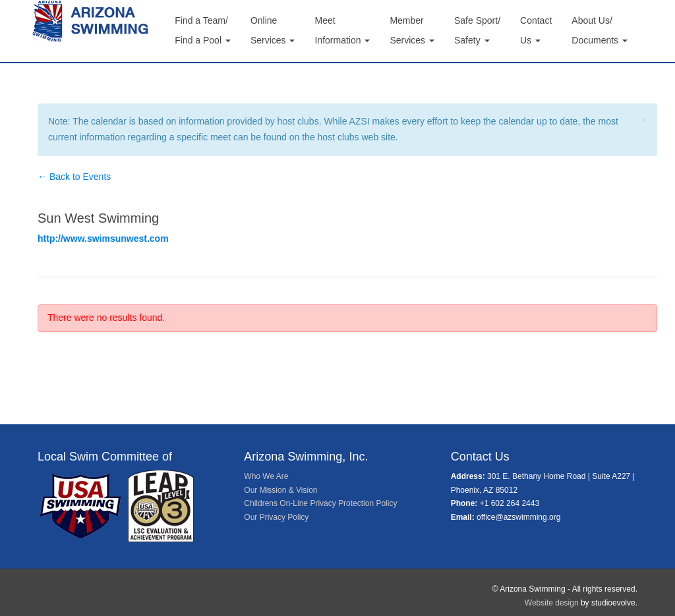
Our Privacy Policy (276, 517)
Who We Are (266, 476)
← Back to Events (74, 177)
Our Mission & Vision (280, 490)
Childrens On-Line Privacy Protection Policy (320, 503)
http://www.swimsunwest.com (103, 238)
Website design (552, 603)
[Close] (645, 121)
